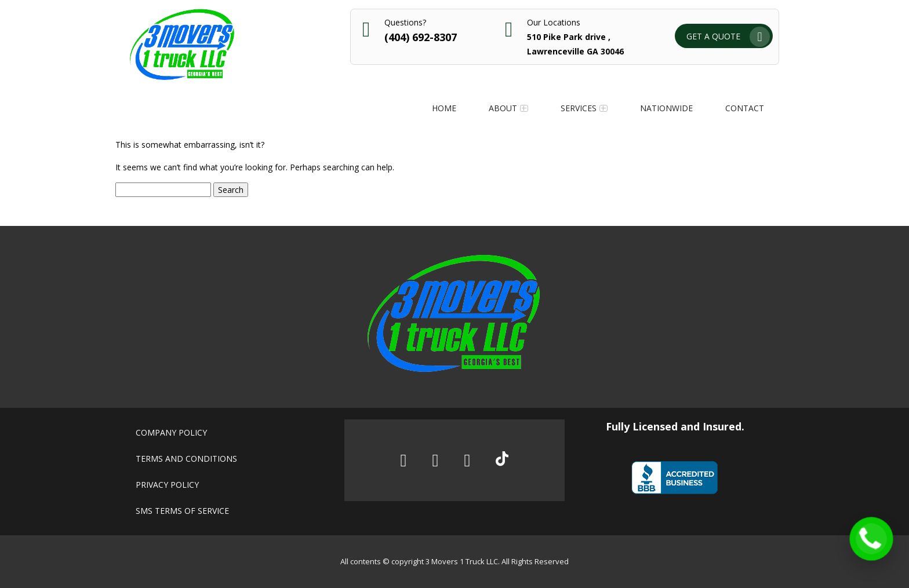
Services (579, 108)
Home (444, 108)
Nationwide (666, 108)
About (503, 108)
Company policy (171, 432)
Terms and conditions (186, 459)
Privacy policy (167, 485)
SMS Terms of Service (182, 511)
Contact (745, 108)
